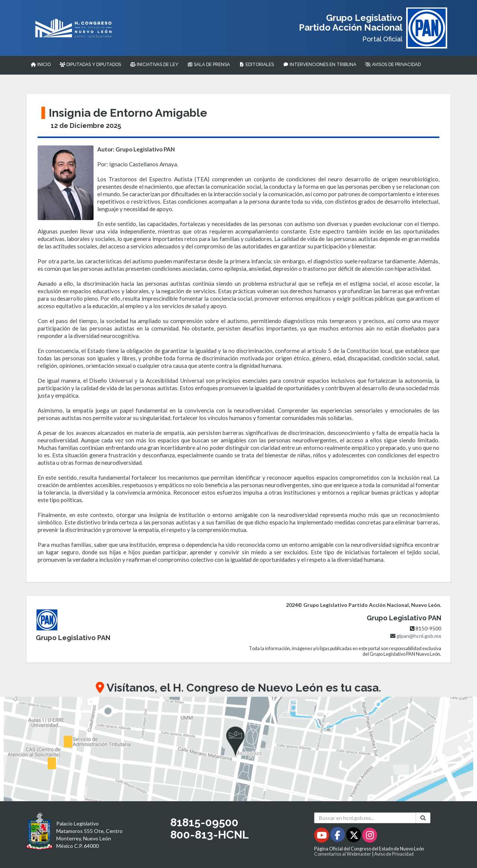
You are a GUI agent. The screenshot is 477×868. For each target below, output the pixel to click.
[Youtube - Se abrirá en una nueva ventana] (322, 836)
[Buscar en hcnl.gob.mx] (365, 818)
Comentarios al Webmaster (343, 854)
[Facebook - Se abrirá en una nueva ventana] (338, 836)
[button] (238, 749)
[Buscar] (423, 818)
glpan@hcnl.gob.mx (419, 636)
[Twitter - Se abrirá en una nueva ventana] (354, 836)
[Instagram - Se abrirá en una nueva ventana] (370, 836)
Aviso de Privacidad (394, 854)
